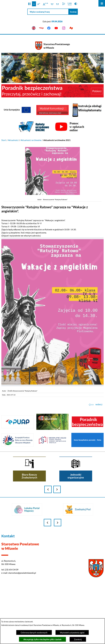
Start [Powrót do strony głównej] (4, 140)
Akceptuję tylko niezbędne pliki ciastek (42, 639)
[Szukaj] (73, 12)
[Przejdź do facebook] (49, 28)
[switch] (52, 4)
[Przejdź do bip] (41, 28)
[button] (29, 4)
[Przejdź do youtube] (56, 28)
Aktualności (13, 140)
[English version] (34, 28)
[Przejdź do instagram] (64, 28)
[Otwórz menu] (102, 3)
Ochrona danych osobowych (34, 632)
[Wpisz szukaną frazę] (48, 12)
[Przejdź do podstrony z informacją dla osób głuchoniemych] (71, 28)
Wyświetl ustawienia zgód (72, 632)
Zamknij (78, 639)
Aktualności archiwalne (31, 140)
